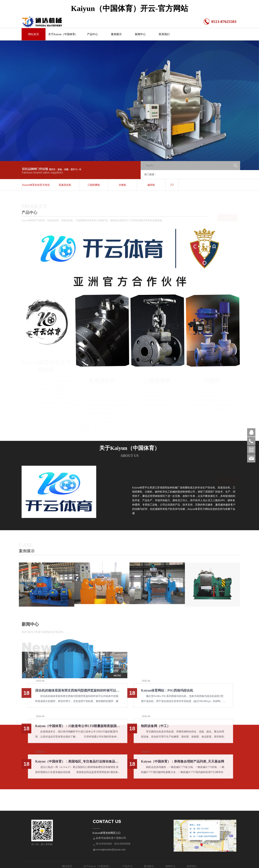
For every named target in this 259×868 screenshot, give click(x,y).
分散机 (122, 185)
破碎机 (151, 185)
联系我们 (164, 34)
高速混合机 (65, 185)
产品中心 (92, 34)
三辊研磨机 (94, 185)
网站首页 (34, 34)
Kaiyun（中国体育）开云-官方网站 (129, 8)
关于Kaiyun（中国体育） (63, 34)
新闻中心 (140, 34)
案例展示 (116, 34)
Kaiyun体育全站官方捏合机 (36, 187)
